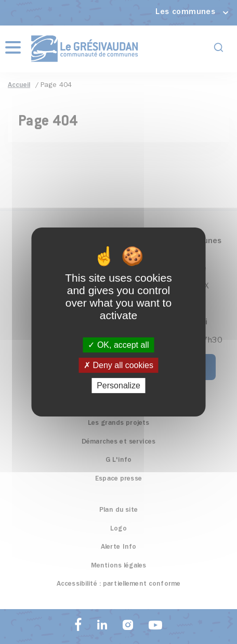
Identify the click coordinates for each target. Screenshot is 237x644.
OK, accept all (118, 345)
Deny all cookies (118, 365)
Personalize (118, 386)
